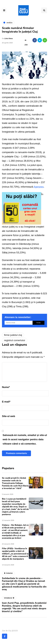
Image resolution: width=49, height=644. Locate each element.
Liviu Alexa (9, 39)
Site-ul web (8, 416)
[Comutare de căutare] (44, 10)
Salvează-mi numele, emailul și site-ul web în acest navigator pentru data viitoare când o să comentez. (25, 439)
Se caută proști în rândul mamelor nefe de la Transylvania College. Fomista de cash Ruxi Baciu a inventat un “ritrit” (15, 483)
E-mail (6, 402)
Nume (6, 387)
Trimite (38, 323)
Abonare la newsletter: (18, 317)
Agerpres (39, 187)
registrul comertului (15, 340)
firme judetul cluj (13, 335)
